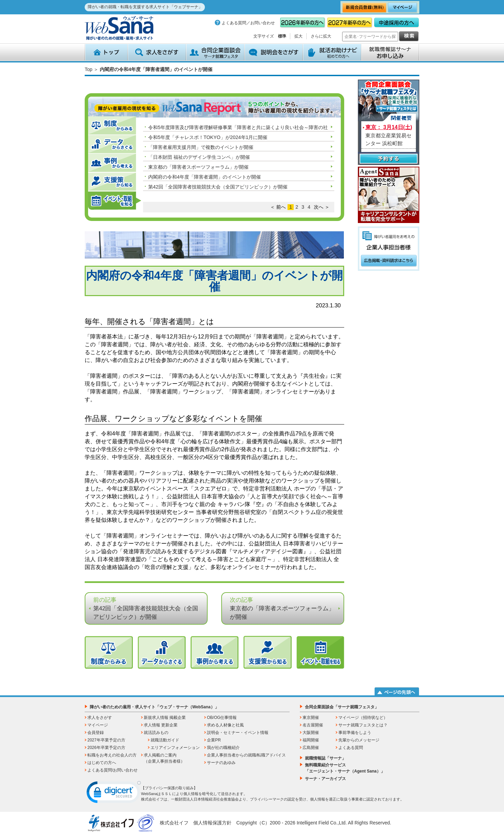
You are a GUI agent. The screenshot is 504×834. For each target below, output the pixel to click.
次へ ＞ (322, 207)
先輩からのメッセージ (359, 740)
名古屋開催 (313, 725)
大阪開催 (311, 733)
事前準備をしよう (355, 733)
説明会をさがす (274, 52)
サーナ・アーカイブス (325, 779)
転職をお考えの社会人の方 (112, 755)
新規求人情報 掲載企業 (165, 718)
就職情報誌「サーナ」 (325, 758)
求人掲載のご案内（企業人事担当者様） (164, 758)
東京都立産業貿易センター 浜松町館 (389, 135)
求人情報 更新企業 (161, 725)
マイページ (98, 725)
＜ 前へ (278, 207)
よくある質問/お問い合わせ (113, 770)
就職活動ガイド (165, 740)
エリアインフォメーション (175, 748)
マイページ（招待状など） (363, 718)
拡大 (298, 36)
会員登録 (96, 733)
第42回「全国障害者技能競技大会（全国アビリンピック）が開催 (218, 187)
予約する (389, 159)
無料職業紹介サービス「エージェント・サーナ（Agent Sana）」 (345, 768)
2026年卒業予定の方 (106, 748)
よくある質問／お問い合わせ (248, 23)
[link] (114, 794)
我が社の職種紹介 (223, 748)
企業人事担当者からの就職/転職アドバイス (246, 755)
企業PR (214, 740)
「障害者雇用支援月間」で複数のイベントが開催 (201, 147)
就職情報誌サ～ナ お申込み (390, 52)
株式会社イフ (174, 823)
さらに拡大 (321, 36)
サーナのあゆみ (221, 763)
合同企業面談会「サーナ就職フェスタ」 (342, 707)
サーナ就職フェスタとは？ (363, 725)
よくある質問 (351, 748)
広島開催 (311, 748)
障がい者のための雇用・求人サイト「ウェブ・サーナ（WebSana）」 (154, 707)
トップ (106, 52)
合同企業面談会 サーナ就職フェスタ (215, 52)
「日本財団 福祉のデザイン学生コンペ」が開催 (199, 157)
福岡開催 (311, 740)
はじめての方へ (102, 763)
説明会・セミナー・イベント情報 (238, 733)
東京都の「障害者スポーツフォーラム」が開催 (198, 167)
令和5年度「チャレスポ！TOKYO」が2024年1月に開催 (208, 137)
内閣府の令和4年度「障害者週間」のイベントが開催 (205, 177)
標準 (282, 36)
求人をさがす (157, 52)
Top (89, 69)
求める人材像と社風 (225, 725)
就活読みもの (156, 733)
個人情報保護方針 (212, 823)
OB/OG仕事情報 (222, 718)
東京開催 (311, 718)
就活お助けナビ (332, 52)
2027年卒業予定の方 (106, 740)
